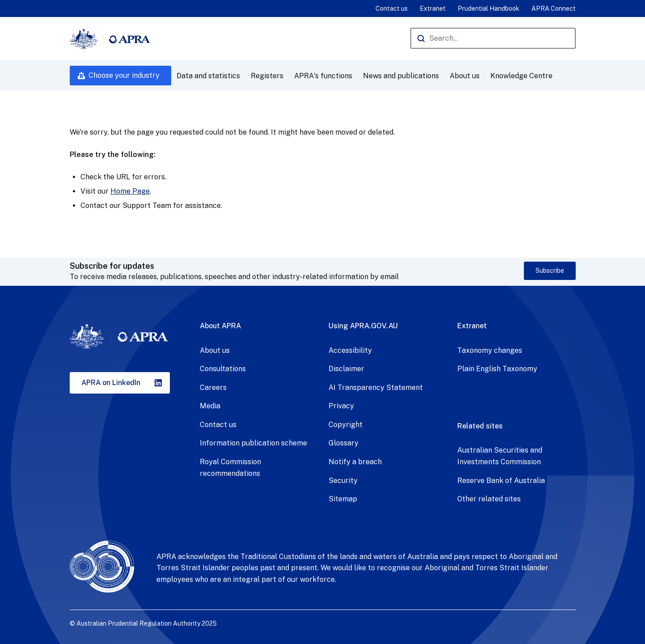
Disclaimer (346, 369)
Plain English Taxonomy (497, 369)
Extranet (433, 8)
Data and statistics (208, 76)
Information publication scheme (253, 443)
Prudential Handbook (489, 8)
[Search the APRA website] (493, 38)
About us (465, 76)
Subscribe (550, 271)
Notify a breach (355, 462)
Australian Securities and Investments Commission (500, 456)
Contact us (392, 8)
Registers (267, 76)
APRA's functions (323, 76)
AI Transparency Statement (376, 388)
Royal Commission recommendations (230, 468)
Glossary (344, 443)
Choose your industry (124, 75)
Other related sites (489, 499)
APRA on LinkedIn (111, 383)
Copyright (346, 425)
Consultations (223, 369)
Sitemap (343, 499)
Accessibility (350, 350)
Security (343, 481)
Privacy (341, 406)
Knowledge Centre (521, 76)
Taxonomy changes (490, 350)
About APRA (220, 326)
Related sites (480, 426)
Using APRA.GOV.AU (363, 326)
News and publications (401, 76)
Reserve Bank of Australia (501, 481)
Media (210, 406)
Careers (213, 388)
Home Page (130, 191)
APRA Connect (554, 8)
